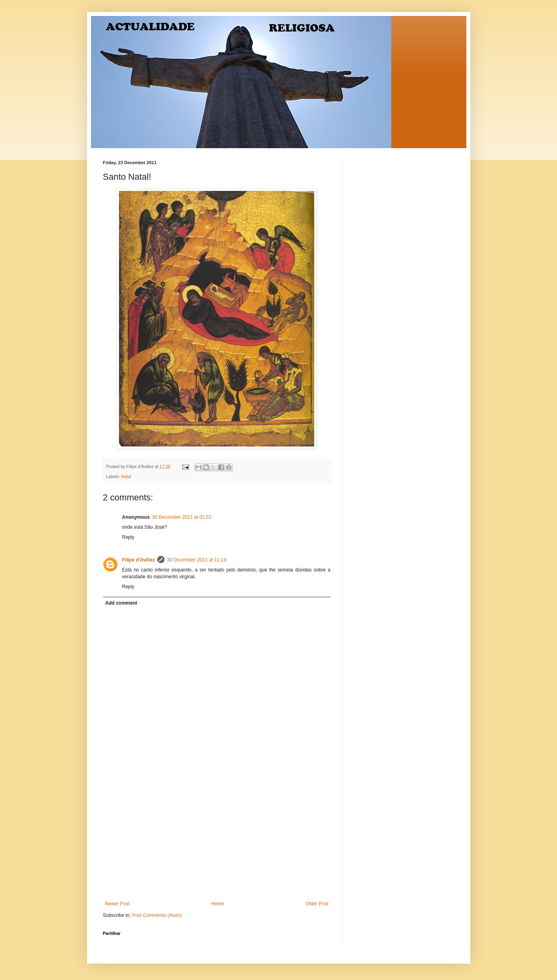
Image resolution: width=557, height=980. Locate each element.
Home (218, 904)
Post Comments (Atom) (157, 915)
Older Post (317, 904)
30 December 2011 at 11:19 (197, 560)
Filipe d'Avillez (139, 560)
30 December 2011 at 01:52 (182, 517)
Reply (128, 537)
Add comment (121, 603)
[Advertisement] (217, 841)
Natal (126, 476)
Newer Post (117, 904)
